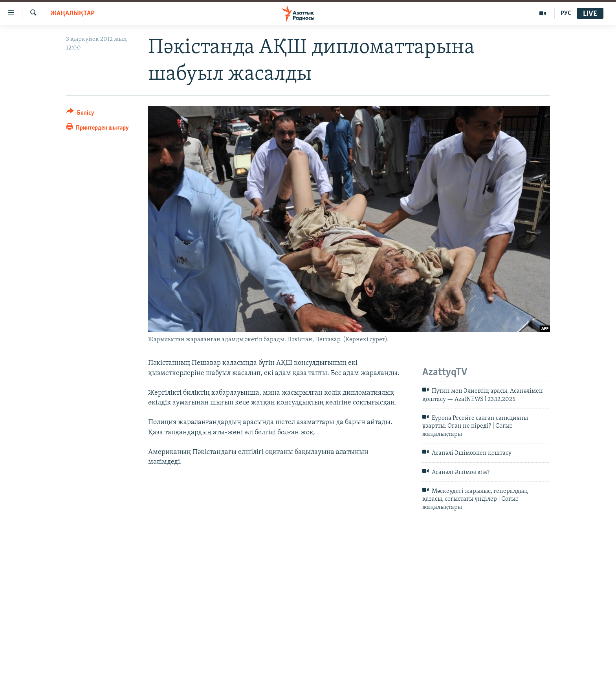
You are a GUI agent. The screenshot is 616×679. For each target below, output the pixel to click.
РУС (566, 13)
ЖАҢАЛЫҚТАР (73, 14)
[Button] (80, 114)
